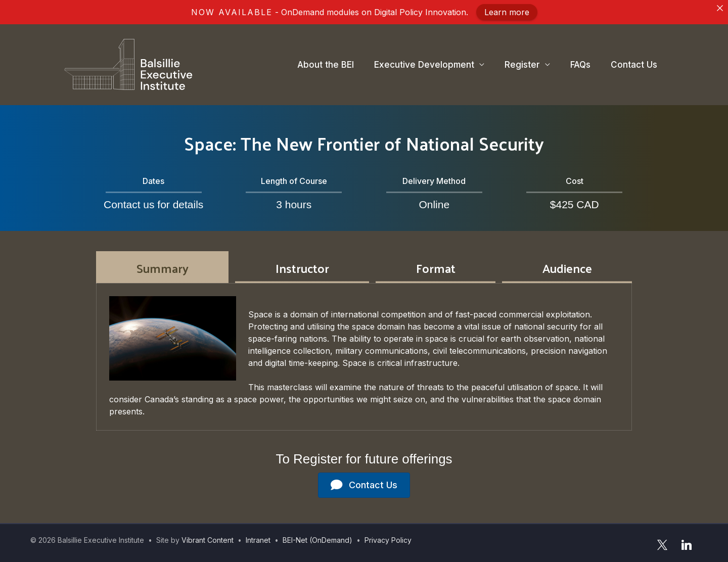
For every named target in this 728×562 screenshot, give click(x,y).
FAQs (580, 65)
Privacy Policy (388, 540)
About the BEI (326, 65)
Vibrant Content (208, 540)
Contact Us (634, 65)
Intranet (258, 540)
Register (522, 65)
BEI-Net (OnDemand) (317, 540)
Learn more (507, 12)
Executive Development (424, 65)
